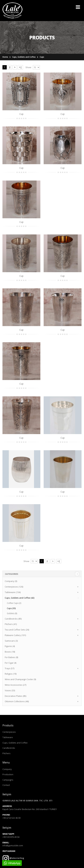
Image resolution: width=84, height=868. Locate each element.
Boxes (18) (10, 652)
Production (8, 774)
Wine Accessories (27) (16, 685)
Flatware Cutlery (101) (15, 635)
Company (7, 769)
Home (5, 57)
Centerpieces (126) (14, 587)
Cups (42, 57)
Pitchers (6, 753)
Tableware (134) (13, 592)
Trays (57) (10, 668)
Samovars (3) (11, 641)
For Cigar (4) (10, 663)
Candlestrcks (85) (13, 619)
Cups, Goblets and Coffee (24, 57)
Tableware (8, 737)
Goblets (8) (12, 613)
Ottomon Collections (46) (17, 701)
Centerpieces (9, 732)
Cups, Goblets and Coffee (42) (20, 598)
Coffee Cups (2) (14, 603)
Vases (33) (10, 690)
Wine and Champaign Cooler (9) (20, 679)
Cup (21, 114)
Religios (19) (11, 674)
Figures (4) (10, 646)
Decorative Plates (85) (16, 696)
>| (20, 67)
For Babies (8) (11, 657)
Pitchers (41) (11, 624)
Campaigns (8, 780)
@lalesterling (17, 858)
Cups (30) (11, 608)
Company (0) (11, 581)
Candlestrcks (9, 748)
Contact (6, 785)
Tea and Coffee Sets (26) (17, 630)
